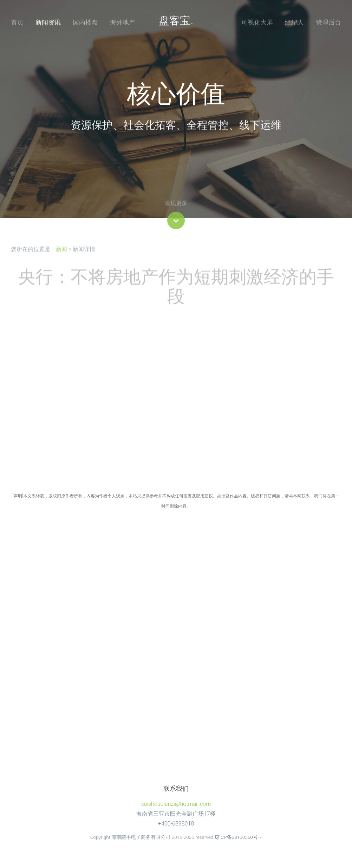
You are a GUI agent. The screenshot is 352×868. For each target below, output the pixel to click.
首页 (17, 22)
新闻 (61, 256)
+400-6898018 (176, 824)
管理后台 (328, 22)
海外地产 (123, 22)
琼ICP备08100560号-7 (238, 837)
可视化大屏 (257, 22)
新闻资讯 (48, 22)
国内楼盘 (85, 22)
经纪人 (294, 22)
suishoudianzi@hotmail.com (176, 804)
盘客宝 (176, 21)
